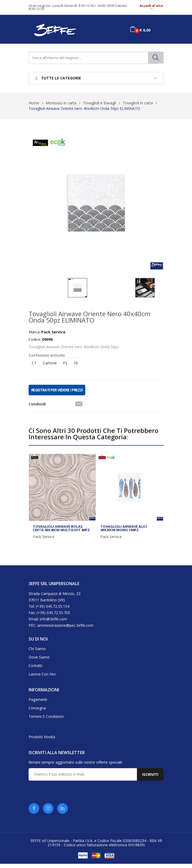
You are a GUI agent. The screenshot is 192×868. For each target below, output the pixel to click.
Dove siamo (39, 662)
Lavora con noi (42, 679)
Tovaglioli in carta (138, 103)
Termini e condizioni (46, 721)
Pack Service (44, 541)
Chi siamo (37, 653)
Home (34, 103)
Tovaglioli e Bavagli (99, 103)
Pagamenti (38, 704)
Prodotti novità (42, 741)
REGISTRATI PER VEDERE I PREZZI (57, 394)
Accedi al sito (151, 7)
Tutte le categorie (59, 78)
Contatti (35, 670)
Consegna (37, 712)
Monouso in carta (61, 103)
